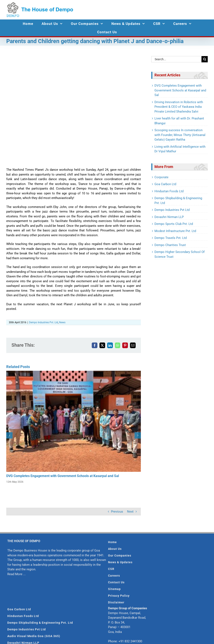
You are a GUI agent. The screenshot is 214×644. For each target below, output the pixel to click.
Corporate (161, 177)
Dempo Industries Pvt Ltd (172, 210)
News (62, 322)
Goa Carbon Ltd (165, 184)
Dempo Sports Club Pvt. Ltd (174, 224)
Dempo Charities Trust (170, 245)
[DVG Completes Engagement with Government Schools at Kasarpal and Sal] (74, 373)
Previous (117, 512)
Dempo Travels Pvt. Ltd (171, 238)
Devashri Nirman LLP (169, 217)
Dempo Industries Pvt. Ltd (44, 322)
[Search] (205, 59)
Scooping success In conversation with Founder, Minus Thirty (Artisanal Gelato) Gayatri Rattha (180, 135)
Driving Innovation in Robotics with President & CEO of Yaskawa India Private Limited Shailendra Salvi (179, 107)
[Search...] (176, 59)
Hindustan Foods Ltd (169, 191)
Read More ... (17, 574)
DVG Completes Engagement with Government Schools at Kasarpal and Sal (63, 476)
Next (130, 512)
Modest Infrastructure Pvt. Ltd (175, 231)
